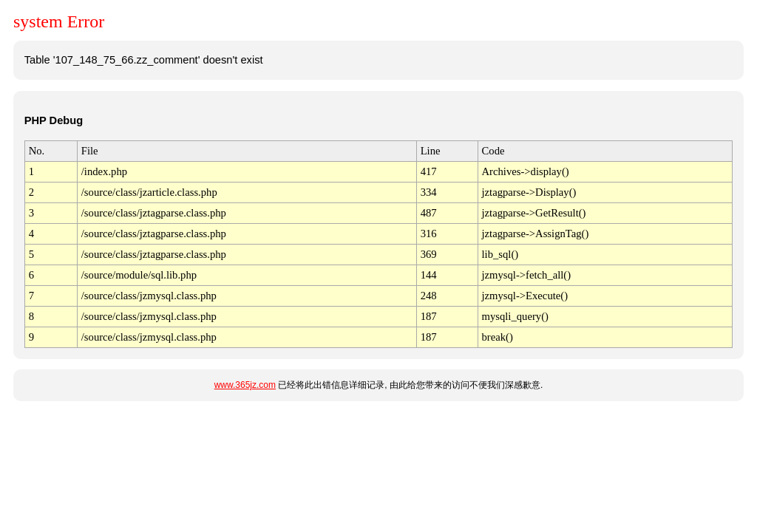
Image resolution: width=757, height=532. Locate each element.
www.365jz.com (245, 385)
